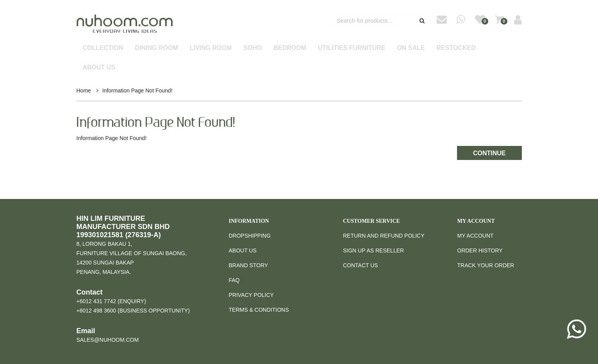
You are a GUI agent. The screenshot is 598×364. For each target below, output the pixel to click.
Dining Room (157, 48)
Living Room (211, 48)
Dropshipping (250, 236)
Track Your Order (486, 265)
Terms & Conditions (259, 310)
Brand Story (249, 265)
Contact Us (361, 265)
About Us (99, 67)
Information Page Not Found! (137, 91)
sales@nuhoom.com (108, 340)
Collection (103, 48)
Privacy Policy (251, 295)
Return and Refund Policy (384, 236)
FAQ (234, 280)
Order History (480, 250)
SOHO (253, 48)
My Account (476, 236)
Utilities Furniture (352, 48)
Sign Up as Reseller (373, 250)
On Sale (411, 48)
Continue (489, 153)
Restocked (456, 48)
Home (84, 91)
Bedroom (290, 48)
